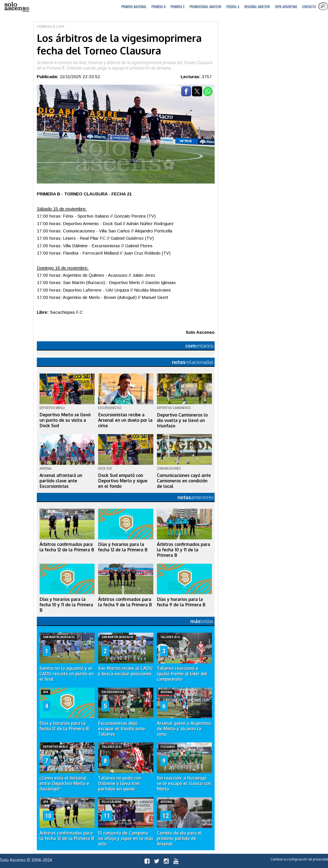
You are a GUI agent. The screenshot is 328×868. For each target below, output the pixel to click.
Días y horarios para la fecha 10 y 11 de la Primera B (66, 605)
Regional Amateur (257, 7)
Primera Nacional (134, 7)
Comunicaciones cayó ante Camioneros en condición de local (184, 481)
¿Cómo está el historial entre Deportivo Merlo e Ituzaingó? (64, 783)
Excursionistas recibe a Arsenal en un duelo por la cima (125, 420)
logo (17, 7)
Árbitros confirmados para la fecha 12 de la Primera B (67, 547)
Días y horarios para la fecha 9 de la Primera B (181, 602)
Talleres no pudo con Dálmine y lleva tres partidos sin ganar (120, 783)
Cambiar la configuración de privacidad (299, 859)
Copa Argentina (286, 7)
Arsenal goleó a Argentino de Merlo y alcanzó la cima (184, 729)
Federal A (233, 7)
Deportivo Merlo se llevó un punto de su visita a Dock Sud (65, 420)
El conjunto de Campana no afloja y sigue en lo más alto (126, 838)
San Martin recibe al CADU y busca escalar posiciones (125, 671)
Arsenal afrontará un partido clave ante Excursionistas (61, 481)
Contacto (309, 7)
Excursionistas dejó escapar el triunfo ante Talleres (122, 729)
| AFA (60, 27)
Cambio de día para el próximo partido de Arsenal (179, 838)
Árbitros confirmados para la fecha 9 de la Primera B (125, 602)
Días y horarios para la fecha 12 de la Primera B (123, 547)
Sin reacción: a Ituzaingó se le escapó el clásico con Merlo (184, 783)
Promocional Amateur (205, 7)
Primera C (177, 7)
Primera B (158, 7)
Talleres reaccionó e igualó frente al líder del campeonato (182, 674)
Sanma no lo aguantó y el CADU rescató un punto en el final (67, 674)
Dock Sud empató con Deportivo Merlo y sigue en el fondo (123, 481)
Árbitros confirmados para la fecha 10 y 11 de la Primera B (183, 550)
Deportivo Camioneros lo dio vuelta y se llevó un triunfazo (182, 420)
